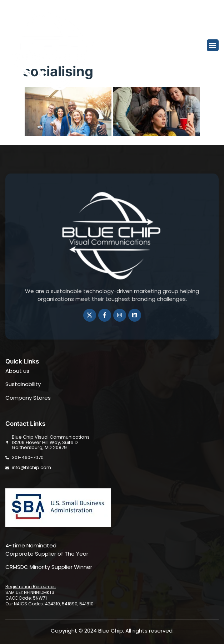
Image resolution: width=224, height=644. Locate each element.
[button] (213, 45)
